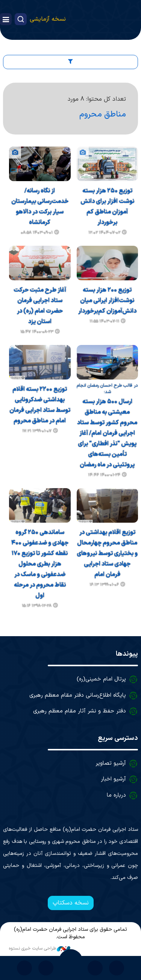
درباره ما (116, 795)
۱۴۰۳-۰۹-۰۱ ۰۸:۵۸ (37, 233)
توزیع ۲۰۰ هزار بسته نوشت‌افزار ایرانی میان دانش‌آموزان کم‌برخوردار (107, 301)
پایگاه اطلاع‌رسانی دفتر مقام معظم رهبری (78, 695)
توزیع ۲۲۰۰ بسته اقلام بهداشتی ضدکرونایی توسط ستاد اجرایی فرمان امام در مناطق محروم (40, 405)
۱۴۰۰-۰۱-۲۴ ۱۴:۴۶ (104, 475)
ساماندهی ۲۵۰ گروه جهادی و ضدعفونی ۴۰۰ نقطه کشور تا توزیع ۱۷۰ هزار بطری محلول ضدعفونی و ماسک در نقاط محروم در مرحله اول (40, 564)
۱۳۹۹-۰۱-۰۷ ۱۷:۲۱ (37, 431)
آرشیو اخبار (113, 779)
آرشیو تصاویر (111, 763)
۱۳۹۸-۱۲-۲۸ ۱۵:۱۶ (37, 606)
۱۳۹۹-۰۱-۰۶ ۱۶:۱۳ (104, 585)
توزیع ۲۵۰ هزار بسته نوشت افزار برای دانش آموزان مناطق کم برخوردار (107, 207)
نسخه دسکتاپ (71, 903)
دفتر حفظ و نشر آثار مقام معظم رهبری (80, 711)
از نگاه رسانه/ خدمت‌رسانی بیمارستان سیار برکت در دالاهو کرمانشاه (40, 207)
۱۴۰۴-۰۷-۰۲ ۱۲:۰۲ (104, 233)
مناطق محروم (103, 114)
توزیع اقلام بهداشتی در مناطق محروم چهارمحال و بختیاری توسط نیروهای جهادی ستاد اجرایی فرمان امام (107, 554)
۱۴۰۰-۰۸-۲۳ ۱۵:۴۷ (37, 332)
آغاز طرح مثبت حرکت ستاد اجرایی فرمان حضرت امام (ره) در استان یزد (40, 306)
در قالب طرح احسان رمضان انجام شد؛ (107, 389)
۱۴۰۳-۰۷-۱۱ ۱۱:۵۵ (104, 321)
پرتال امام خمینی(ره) (101, 679)
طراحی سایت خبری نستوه (40, 948)
